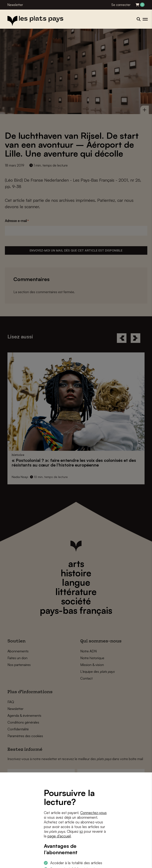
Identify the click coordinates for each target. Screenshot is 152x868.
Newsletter (15, 5)
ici (81, 831)
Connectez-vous (93, 813)
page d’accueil (59, 836)
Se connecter (121, 5)
